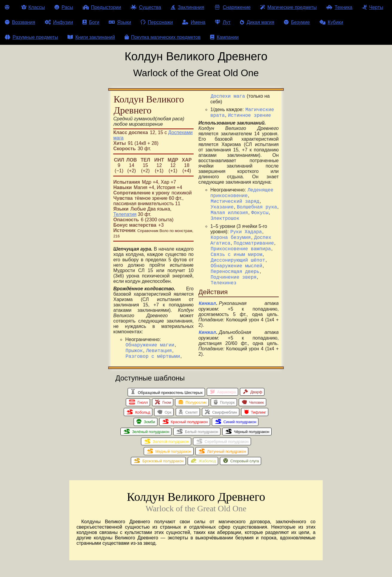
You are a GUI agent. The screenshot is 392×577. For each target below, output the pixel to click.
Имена (194, 22)
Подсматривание (254, 239)
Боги (91, 22)
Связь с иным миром (236, 252)
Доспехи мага (143, 365)
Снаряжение (232, 7)
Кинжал (207, 307)
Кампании (224, 37)
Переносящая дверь (235, 272)
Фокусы (260, 205)
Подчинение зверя (234, 279)
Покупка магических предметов (163, 37)
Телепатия (125, 214)
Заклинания (187, 7)
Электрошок (225, 212)
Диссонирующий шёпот (238, 259)
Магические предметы (288, 7)
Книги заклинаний (91, 37)
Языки (120, 22)
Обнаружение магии (150, 346)
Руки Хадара (246, 226)
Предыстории (102, 7)
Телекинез (223, 285)
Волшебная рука (257, 199)
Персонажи (157, 22)
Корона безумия (231, 233)
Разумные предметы (31, 37)
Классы (33, 7)
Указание (222, 199)
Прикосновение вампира (241, 246)
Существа (146, 7)
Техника (339, 7)
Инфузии (59, 22)
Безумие (297, 22)
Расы (64, 7)
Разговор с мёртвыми (153, 359)
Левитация (159, 352)
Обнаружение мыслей (236, 266)
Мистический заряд (235, 192)
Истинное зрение (249, 103)
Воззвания (20, 22)
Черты (373, 7)
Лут (223, 22)
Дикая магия (257, 22)
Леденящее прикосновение (242, 182)
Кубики (331, 22)
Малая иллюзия (229, 205)
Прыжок (134, 352)
